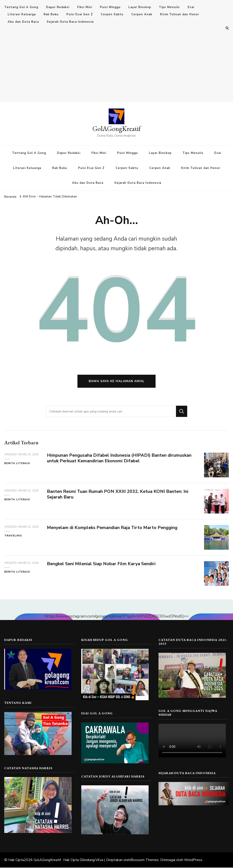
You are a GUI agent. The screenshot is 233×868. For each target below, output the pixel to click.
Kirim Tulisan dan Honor (180, 14)
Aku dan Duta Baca (23, 22)
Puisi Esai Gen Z (80, 14)
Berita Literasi (17, 463)
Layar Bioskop (140, 7)
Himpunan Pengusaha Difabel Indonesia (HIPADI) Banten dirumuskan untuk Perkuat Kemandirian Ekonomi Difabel (119, 458)
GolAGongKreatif (117, 129)
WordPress (193, 860)
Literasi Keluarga (22, 14)
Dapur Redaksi (58, 7)
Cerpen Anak (142, 14)
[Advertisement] (116, 65)
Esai (191, 7)
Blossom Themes (145, 860)
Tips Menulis (169, 7)
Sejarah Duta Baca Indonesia (70, 22)
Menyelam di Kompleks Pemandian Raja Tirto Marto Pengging (112, 528)
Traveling (13, 536)
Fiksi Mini (85, 7)
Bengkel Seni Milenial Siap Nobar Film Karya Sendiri (101, 564)
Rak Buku (51, 14)
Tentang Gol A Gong (21, 7)
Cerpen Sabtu (112, 14)
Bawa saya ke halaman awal (117, 381)
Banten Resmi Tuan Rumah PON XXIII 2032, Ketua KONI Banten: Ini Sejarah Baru (118, 494)
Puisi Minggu (110, 7)
